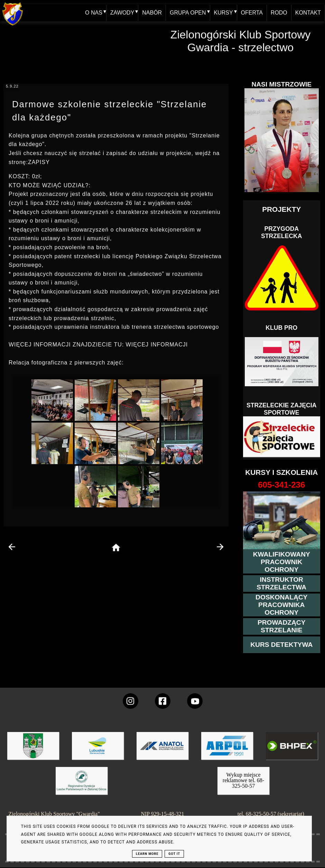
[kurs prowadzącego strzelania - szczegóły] (282, 626)
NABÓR (152, 13)
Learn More (147, 854)
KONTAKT (308, 13)
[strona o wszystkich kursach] (282, 485)
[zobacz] (81, 786)
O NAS (93, 13)
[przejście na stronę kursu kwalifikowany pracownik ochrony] (282, 562)
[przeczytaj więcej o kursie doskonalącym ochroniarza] (282, 605)
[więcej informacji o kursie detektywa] (281, 645)
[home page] (116, 548)
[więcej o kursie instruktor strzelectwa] (282, 584)
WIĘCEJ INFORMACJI (157, 345)
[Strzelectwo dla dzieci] (281, 437)
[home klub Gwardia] (13, 26)
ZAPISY (39, 162)
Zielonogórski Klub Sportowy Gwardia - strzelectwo (241, 41)
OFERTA (252, 13)
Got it (174, 854)
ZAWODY (122, 13)
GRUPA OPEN (188, 13)
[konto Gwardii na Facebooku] (163, 701)
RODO (279, 13)
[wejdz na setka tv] (195, 701)
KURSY (223, 13)
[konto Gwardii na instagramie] (131, 701)
